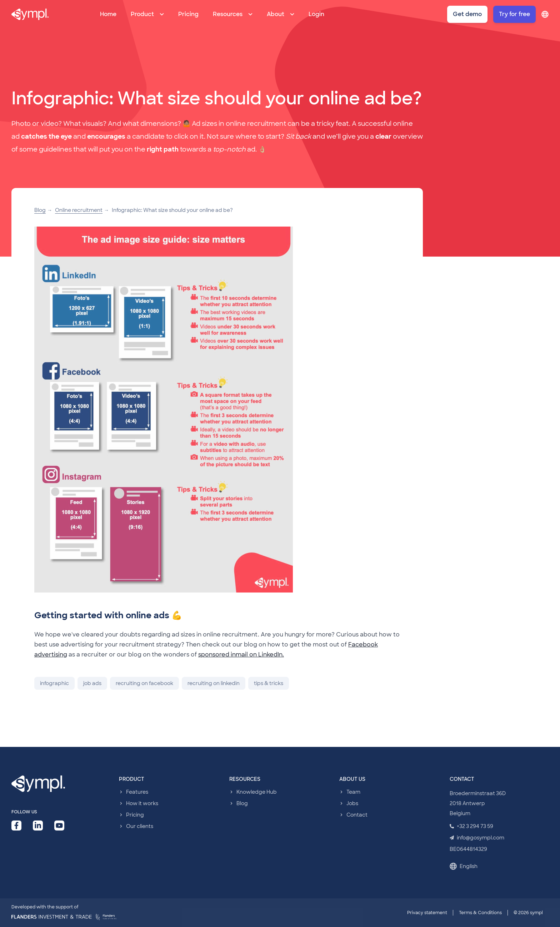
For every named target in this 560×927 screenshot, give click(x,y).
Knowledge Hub (257, 792)
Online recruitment (79, 210)
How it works (142, 803)
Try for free (514, 14)
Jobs (352, 803)
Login (316, 14)
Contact (357, 815)
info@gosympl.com (477, 838)
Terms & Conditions (480, 913)
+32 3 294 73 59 (471, 826)
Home (108, 14)
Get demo (467, 14)
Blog (40, 210)
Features (137, 792)
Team (353, 792)
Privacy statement (427, 913)
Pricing (188, 14)
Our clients (140, 826)
